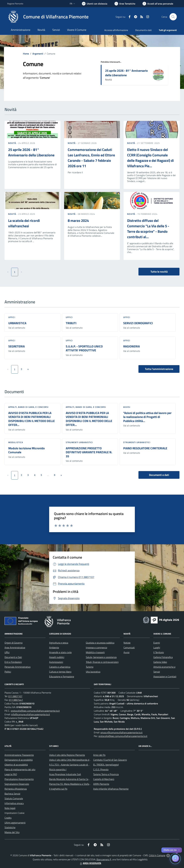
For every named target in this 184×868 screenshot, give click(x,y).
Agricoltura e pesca (59, 643)
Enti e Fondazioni (13, 662)
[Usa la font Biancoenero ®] (95, 4)
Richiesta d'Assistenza (16, 789)
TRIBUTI (71, 323)
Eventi (157, 643)
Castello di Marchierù (104, 779)
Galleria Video (160, 662)
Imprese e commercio (96, 647)
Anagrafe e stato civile (60, 652)
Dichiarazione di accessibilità (19, 760)
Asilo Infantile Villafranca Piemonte (111, 789)
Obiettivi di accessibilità (16, 765)
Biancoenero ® (104, 859)
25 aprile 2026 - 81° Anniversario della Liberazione (126, 73)
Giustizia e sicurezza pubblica (100, 643)
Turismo (90, 667)
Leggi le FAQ (11, 774)
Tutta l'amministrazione (159, 369)
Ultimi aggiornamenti (15, 823)
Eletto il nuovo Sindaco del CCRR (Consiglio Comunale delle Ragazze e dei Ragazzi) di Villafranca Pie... (150, 158)
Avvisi (127, 407)
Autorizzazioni (56, 662)
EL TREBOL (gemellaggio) (106, 765)
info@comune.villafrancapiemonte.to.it (31, 714)
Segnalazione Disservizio (17, 784)
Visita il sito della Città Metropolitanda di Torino (73, 760)
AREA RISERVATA (90, 863)
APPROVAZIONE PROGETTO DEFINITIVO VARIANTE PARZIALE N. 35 (89, 452)
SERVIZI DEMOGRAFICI (138, 323)
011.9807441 (16, 700)
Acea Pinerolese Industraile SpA (65, 774)
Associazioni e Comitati (165, 676)
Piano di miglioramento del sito (20, 769)
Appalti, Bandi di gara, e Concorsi (28, 407)
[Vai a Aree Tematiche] (125, 4)
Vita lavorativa (93, 672)
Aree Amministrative (15, 647)
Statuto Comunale (14, 798)
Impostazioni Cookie (14, 813)
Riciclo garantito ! (58, 769)
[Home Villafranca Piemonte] (48, 17)
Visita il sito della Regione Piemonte (67, 755)
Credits (8, 818)
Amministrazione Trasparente (19, 755)
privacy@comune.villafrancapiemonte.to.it (121, 732)
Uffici (12, 317)
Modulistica (16, 442)
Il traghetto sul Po (58, 789)
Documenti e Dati (13, 657)
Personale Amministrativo (17, 667)
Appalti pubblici (57, 657)
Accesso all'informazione (116, 30)
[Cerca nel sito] (173, 17)
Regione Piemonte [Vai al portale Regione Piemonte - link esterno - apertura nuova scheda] (15, 4)
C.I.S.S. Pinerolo (101, 769)
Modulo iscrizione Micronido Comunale (27, 450)
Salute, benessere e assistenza (101, 657)
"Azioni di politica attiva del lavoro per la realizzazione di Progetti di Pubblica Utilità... (147, 417)
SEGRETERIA (17, 346)
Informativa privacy (14, 803)
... (48, 475)
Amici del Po (99, 755)
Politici (8, 672)
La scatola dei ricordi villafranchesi (24, 223)
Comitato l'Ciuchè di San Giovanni (110, 760)
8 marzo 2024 (78, 221)
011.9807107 (15, 696)
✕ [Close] (179, 850)
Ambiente (54, 647)
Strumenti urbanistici (79, 442)
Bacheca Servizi (12, 794)
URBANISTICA (17, 323)
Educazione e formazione (62, 676)
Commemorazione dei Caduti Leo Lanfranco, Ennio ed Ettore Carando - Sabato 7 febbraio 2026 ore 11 (91, 158)
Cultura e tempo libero (60, 672)
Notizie (127, 643)
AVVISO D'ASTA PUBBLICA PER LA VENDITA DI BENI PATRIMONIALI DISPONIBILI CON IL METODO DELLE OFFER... (32, 419)
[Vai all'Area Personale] (158, 4)
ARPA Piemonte (101, 784)
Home (26, 54)
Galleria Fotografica (163, 657)
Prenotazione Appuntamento (19, 779)
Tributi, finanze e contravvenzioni (102, 662)
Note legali (10, 808)
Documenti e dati (159, 475)
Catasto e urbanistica (60, 667)
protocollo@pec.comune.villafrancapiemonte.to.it (35, 711)
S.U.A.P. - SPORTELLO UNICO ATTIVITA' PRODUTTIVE (84, 348)
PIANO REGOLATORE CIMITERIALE (145, 448)
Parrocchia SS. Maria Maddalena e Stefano (70, 784)
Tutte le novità (159, 272)
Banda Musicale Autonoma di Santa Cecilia (71, 779)
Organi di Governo (13, 643)
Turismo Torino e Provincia (106, 774)
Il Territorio (159, 652)
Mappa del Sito (12, 832)
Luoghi (157, 647)
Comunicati (129, 647)
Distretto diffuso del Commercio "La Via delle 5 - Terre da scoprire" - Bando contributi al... (148, 229)
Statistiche (10, 827)
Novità (12, 143)
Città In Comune (157, 855)
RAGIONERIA (132, 346)
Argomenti (38, 54)
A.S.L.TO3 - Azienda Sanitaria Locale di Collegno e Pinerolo (78, 765)
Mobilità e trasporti (95, 652)
